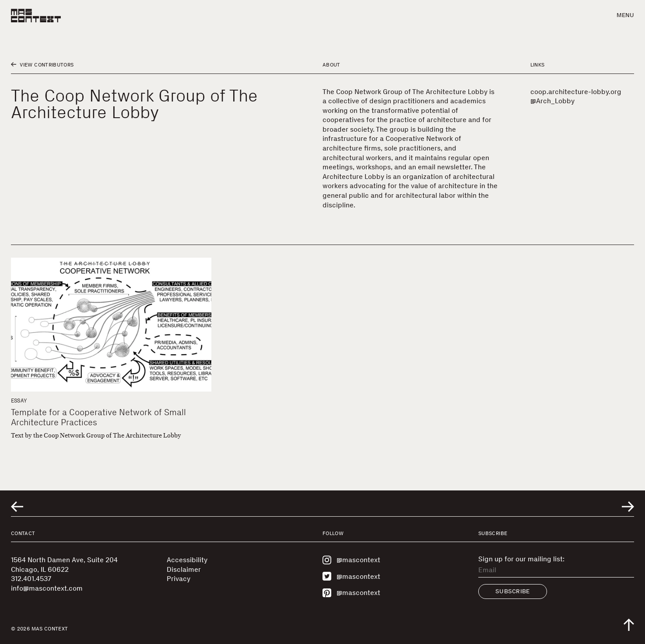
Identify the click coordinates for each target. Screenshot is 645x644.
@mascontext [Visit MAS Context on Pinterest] (351, 593)
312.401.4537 (31, 579)
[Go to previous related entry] (17, 507)
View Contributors (42, 65)
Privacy (179, 579)
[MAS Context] (36, 16)
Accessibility (187, 560)
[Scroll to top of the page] (629, 625)
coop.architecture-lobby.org (576, 92)
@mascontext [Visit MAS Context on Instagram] (351, 560)
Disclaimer (184, 569)
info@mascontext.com (47, 588)
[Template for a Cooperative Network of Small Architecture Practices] (111, 324)
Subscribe (513, 591)
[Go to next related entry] (628, 507)
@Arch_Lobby (552, 101)
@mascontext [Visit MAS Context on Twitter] (351, 576)
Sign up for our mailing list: (521, 559)
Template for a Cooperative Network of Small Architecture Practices (98, 417)
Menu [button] (625, 15)
